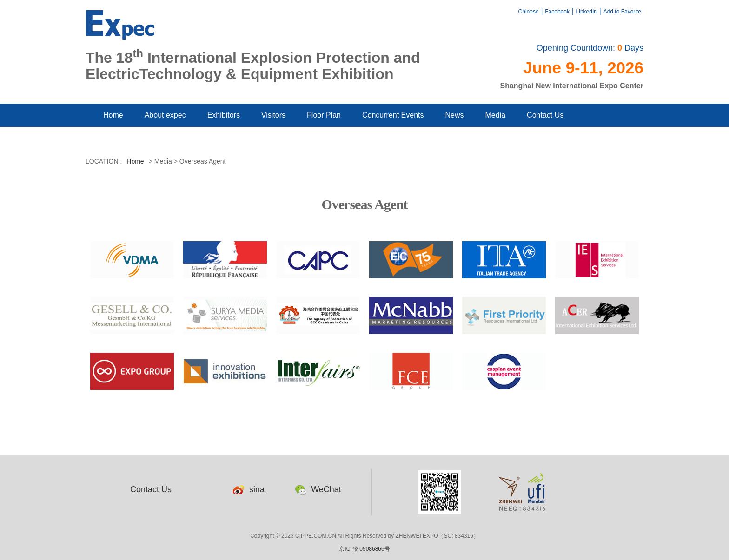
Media (496, 115)
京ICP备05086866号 (364, 549)
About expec (165, 115)
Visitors (273, 115)
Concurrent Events (393, 115)
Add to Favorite (622, 12)
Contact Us (545, 115)
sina (249, 489)
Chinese (529, 12)
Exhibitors (224, 115)
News (455, 115)
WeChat (318, 489)
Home (113, 115)
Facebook (557, 12)
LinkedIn (587, 12)
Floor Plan (324, 115)
